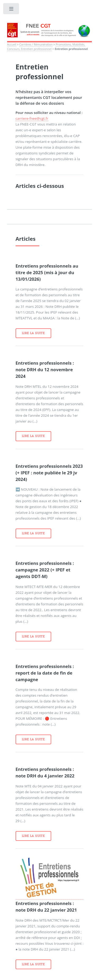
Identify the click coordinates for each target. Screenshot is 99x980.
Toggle (11, 10)
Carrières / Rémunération (36, 44)
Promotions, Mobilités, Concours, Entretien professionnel (46, 47)
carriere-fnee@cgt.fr (32, 118)
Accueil (12, 44)
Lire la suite (33, 333)
